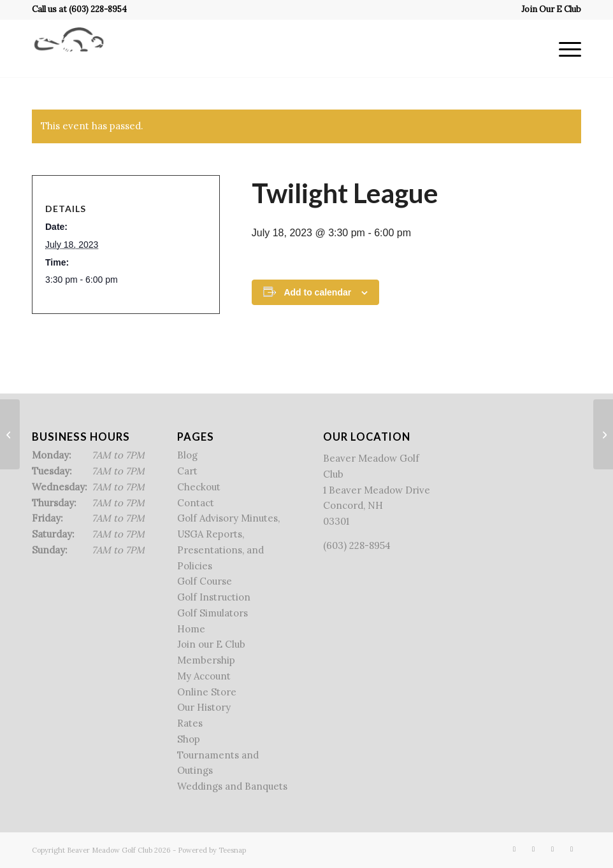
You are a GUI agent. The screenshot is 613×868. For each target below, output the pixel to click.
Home (191, 629)
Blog (187, 455)
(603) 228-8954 (98, 9)
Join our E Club (211, 644)
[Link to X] (533, 849)
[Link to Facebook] (514, 849)
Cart (187, 471)
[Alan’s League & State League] (10, 434)
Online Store (207, 692)
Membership (206, 660)
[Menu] (564, 48)
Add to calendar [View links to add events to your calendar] (317, 292)
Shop (189, 739)
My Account (204, 676)
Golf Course (205, 581)
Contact (196, 503)
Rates (190, 723)
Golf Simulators (213, 613)
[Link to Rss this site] (552, 849)
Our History (204, 707)
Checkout (199, 487)
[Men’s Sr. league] (603, 434)
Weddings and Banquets (232, 786)
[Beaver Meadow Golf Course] (69, 48)
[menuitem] (548, 10)
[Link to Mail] (572, 849)
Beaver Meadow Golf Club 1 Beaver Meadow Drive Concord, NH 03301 (377, 490)
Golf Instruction (214, 597)
